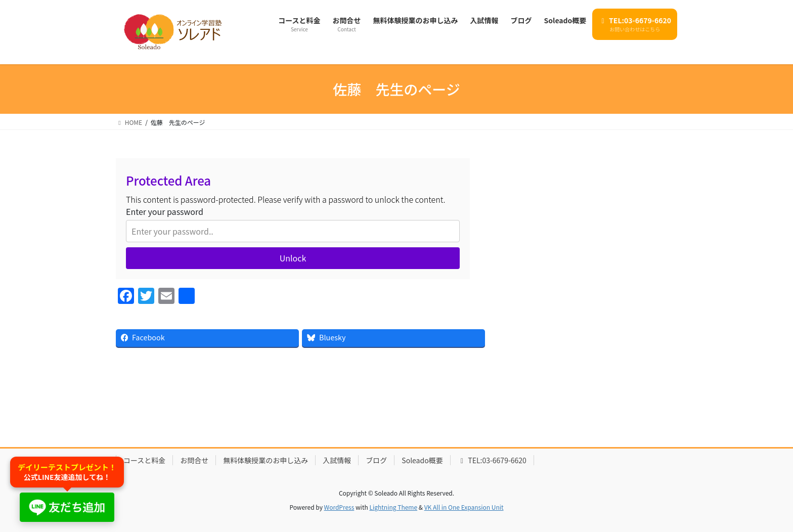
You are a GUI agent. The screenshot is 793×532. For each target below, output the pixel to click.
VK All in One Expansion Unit (464, 507)
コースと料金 (144, 460)
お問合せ (194, 460)
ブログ (376, 460)
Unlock (293, 258)
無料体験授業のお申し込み (266, 460)
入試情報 (337, 460)
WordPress (339, 507)
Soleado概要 (422, 460)
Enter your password (165, 211)
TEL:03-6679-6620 (492, 460)
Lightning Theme (393, 507)
